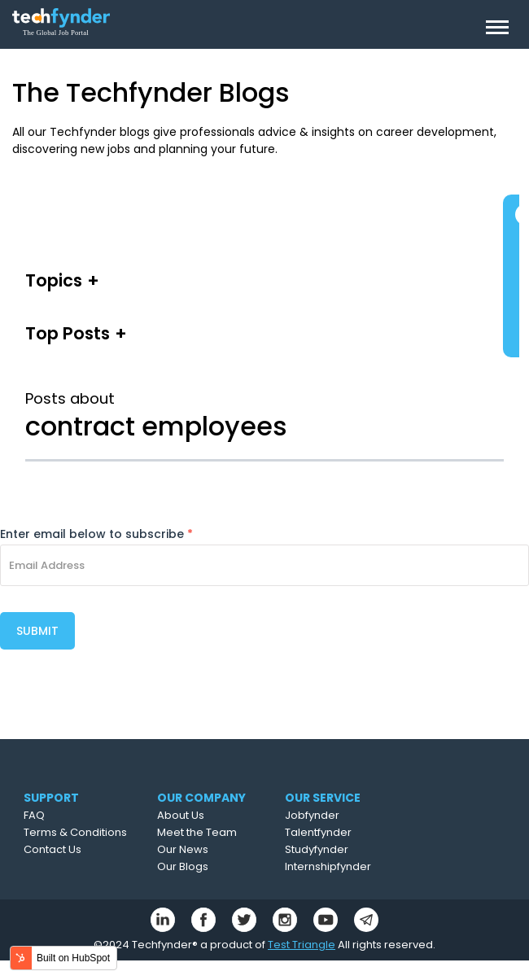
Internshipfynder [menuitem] (328, 866)
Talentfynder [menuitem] (318, 832)
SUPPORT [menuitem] (51, 798)
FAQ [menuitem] (34, 815)
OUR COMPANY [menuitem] (201, 798)
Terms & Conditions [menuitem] (75, 832)
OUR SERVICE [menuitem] (323, 798)
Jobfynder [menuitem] (312, 815)
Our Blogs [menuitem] (183, 866)
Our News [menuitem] (183, 849)
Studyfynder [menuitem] (317, 849)
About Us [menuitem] (181, 815)
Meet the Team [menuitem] (197, 832)
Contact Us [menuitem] (52, 849)
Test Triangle (302, 945)
